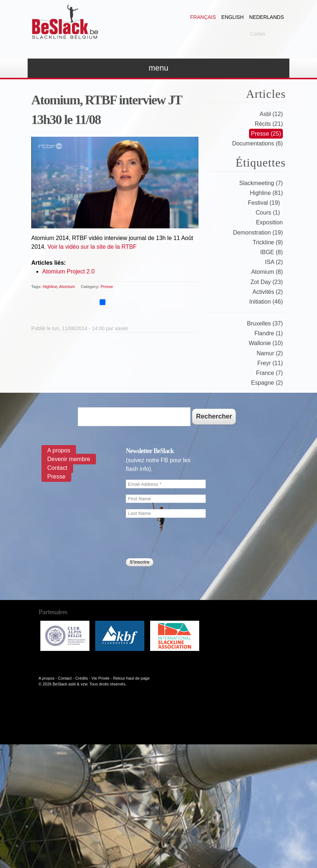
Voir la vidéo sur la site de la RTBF (92, 247)
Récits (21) (269, 124)
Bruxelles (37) (265, 323)
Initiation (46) (266, 302)
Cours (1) (268, 213)
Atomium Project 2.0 (68, 271)
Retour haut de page (131, 678)
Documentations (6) (257, 143)
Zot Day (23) (267, 282)
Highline (50, 287)
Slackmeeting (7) (261, 183)
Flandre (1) (269, 333)
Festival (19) (264, 203)
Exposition (269, 222)
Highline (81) (266, 193)
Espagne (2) (267, 383)
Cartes (258, 34)
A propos (59, 450)
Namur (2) (270, 353)
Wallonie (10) (266, 343)
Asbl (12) (271, 114)
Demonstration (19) (258, 233)
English (232, 17)
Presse (107, 287)
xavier (122, 328)
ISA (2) (274, 262)
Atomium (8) (267, 272)
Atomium (67, 287)
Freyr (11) (270, 363)
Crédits (82, 678)
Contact (57, 468)
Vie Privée (101, 678)
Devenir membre (69, 459)
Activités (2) (268, 292)
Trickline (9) (268, 242)
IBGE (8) (272, 252)
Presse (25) (266, 134)
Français (203, 17)
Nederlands (266, 17)
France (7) (269, 373)
